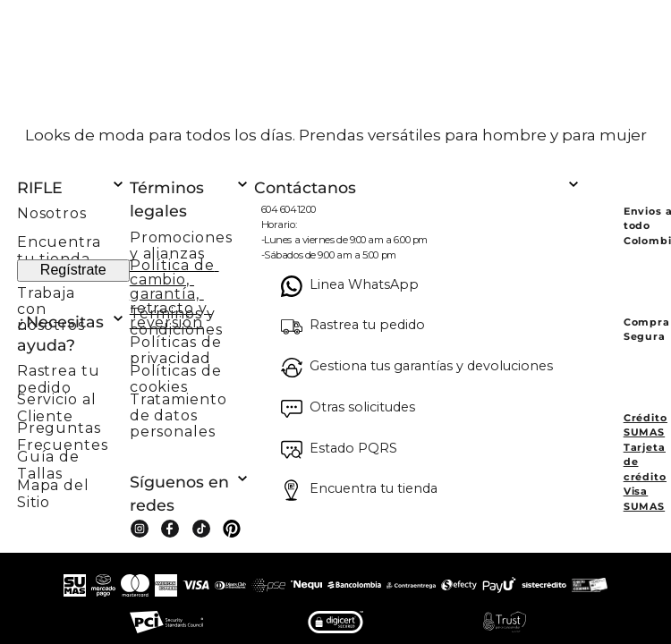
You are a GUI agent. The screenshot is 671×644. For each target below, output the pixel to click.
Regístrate (73, 270)
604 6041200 (289, 209)
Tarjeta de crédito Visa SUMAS (645, 477)
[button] (73, 374)
